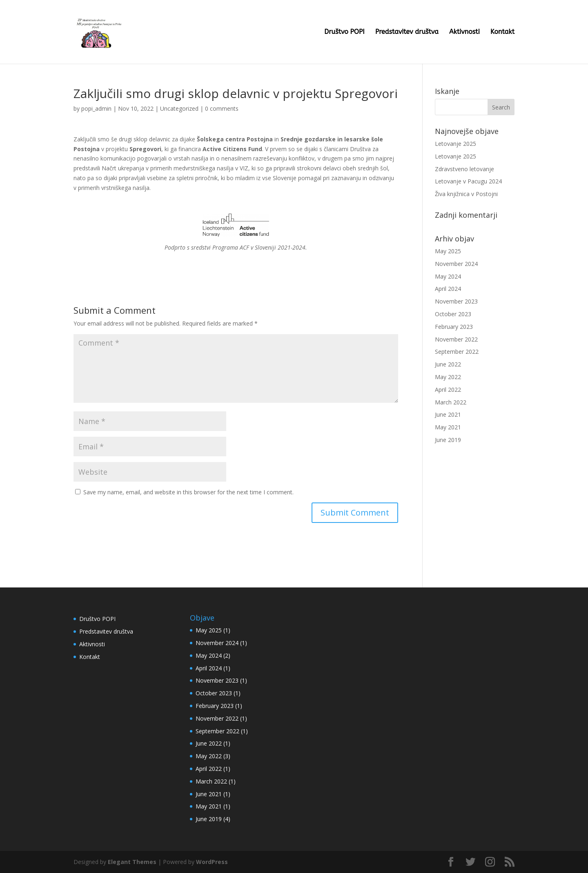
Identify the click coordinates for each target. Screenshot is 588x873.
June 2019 (448, 440)
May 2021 (448, 427)
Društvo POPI (344, 32)
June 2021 (448, 414)
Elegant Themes (132, 862)
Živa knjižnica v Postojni (466, 194)
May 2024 (448, 276)
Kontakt (502, 32)
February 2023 (454, 327)
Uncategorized (179, 108)
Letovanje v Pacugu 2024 (468, 181)
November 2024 (456, 264)
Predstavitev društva (407, 32)
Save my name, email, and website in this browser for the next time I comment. (188, 492)
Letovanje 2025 (455, 144)
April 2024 (448, 289)
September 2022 (457, 352)
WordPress (212, 862)
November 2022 (456, 339)
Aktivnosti (464, 32)
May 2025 (448, 251)
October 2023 (453, 314)
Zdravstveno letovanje (464, 169)
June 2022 (448, 364)
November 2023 (456, 301)
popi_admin (96, 108)
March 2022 (451, 402)
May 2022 (448, 377)
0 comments (222, 108)
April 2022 (448, 390)
